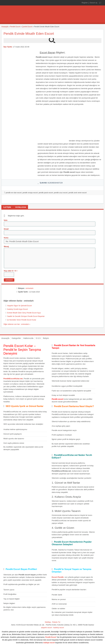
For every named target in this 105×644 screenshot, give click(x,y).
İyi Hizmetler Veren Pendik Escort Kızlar (22, 320)
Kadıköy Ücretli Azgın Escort (17, 309)
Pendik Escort (15, 27)
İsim (6, 220)
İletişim (46, 338)
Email (6, 229)
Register (85, 3)
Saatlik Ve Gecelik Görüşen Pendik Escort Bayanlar (26, 316)
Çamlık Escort (27, 27)
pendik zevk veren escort (78, 193)
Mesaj (6, 246)
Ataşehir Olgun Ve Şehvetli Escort (19, 306)
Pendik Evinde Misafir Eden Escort (29, 34)
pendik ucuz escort (61, 193)
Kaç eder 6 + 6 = (11, 271)
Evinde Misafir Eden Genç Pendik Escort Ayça (24, 313)
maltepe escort (49, 643)
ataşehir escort (47, 628)
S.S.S (38, 338)
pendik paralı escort (46, 193)
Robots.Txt (56, 622)
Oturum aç (94, 3)
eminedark (30, 288)
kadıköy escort (59, 628)
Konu (6, 238)
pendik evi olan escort (14, 193)
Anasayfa (5, 27)
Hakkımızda (28, 338)
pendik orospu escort (30, 193)
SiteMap (48, 622)
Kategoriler (16, 338)
